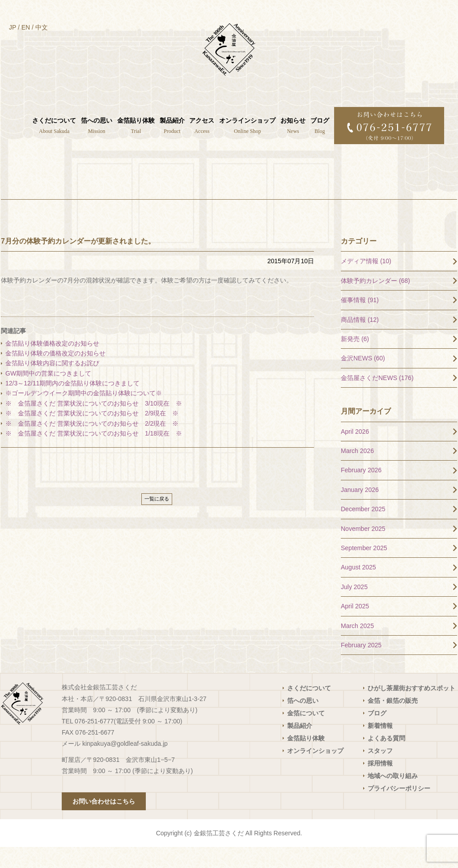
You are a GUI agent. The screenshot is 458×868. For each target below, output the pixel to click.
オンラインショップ (315, 772)
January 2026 (360, 510)
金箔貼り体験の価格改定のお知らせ (55, 374)
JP (13, 27)
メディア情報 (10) (366, 282)
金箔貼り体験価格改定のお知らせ (52, 364)
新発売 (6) (355, 360)
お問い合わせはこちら (104, 822)
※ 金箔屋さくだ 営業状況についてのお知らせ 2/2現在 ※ (92, 444)
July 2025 (354, 607)
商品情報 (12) (360, 340)
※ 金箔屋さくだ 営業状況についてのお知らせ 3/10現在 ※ (94, 424)
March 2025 (357, 646)
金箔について (306, 734)
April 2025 (355, 627)
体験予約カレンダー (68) (375, 301)
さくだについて (309, 709)
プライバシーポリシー (399, 809)
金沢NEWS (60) (363, 379)
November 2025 (363, 549)
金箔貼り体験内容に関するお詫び (52, 384)
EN (26, 27)
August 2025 (358, 588)
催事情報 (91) (360, 321)
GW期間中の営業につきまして (48, 394)
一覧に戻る (157, 520)
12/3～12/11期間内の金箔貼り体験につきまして (76, 404)
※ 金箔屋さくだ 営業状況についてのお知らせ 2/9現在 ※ (92, 434)
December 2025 (363, 530)
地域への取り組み (393, 797)
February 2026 (361, 491)
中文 (42, 27)
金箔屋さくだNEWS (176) (377, 398)
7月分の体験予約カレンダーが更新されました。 (78, 262)
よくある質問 (386, 759)
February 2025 (361, 666)
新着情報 (380, 747)
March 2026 (357, 472)
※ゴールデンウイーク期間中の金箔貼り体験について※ (84, 414)
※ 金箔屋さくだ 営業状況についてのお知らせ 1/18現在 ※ (94, 454)
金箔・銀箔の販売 (393, 722)
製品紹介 (300, 747)
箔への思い (303, 722)
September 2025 (364, 569)
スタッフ (380, 772)
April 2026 (355, 452)
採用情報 (380, 784)
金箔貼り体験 (306, 759)
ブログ (377, 734)
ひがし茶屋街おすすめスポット (411, 709)
